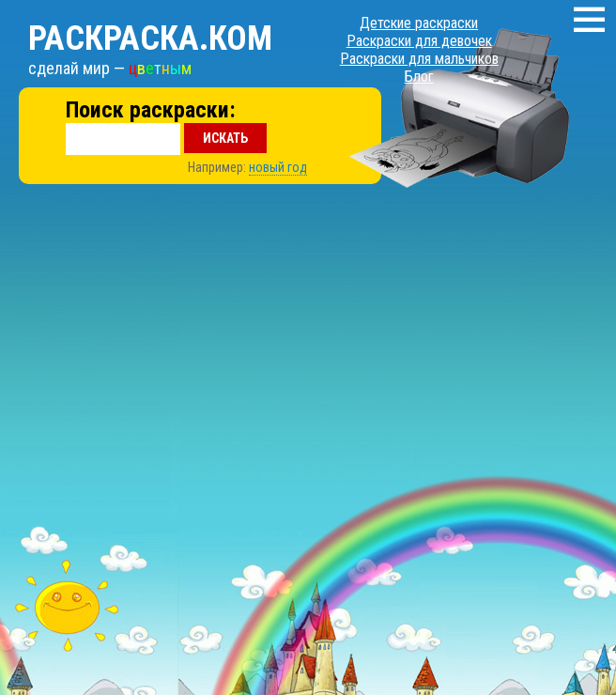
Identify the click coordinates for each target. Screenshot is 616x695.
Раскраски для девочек (419, 41)
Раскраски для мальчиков (419, 59)
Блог (419, 77)
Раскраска (150, 39)
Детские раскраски (419, 23)
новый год (278, 167)
